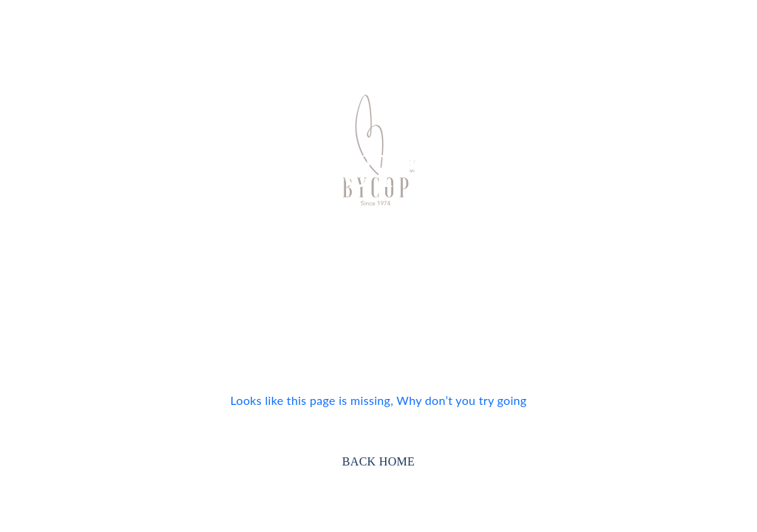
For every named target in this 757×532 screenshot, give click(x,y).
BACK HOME (378, 461)
